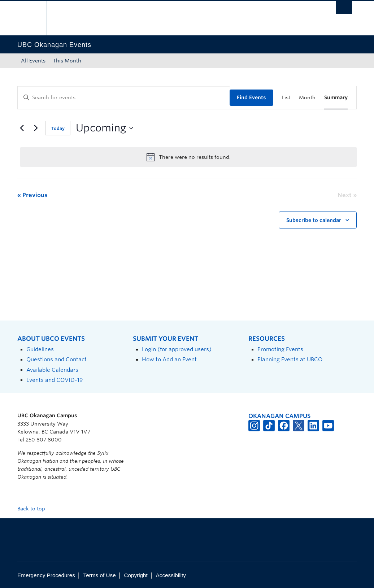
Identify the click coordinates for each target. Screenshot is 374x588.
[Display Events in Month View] (307, 98)
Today (58, 128)
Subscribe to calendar (314, 220)
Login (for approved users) (177, 349)
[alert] (188, 157)
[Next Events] (36, 128)
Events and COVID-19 (55, 380)
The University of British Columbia (34, 18)
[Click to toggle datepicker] (105, 128)
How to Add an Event (169, 359)
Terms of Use (100, 575)
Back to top (35, 509)
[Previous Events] (22, 128)
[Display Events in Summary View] (336, 98)
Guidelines (40, 349)
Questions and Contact (56, 359)
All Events (33, 61)
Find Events (251, 97)
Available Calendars (52, 370)
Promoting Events (280, 349)
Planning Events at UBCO (290, 359)
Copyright (136, 575)
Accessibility (171, 575)
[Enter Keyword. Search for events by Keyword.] (124, 98)
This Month (67, 61)
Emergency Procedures (46, 575)
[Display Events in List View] (286, 98)
